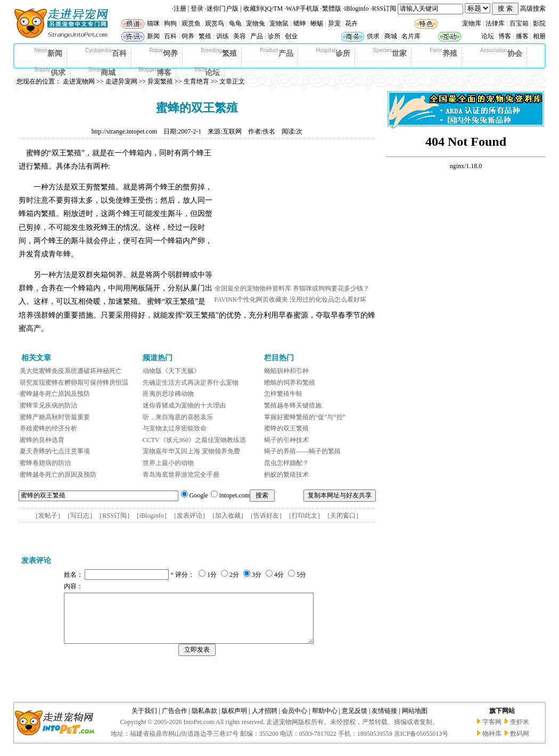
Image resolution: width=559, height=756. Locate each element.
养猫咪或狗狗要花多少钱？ (331, 288)
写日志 (80, 516)
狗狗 (170, 23)
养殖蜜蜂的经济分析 (48, 428)
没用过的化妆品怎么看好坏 (328, 300)
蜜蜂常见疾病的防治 (48, 405)
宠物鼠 (279, 23)
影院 (539, 23)
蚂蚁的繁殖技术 (286, 475)
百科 (170, 36)
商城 (391, 36)
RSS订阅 (384, 9)
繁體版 (332, 9)
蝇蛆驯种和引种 (286, 371)
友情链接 (384, 720)
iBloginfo (357, 9)
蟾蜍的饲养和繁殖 (290, 383)
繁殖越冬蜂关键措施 (293, 405)
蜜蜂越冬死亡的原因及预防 (58, 475)
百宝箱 (519, 23)
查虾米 (520, 732)
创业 (291, 36)
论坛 (488, 36)
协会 (501, 53)
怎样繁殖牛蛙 (283, 394)
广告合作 (175, 720)
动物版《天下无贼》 (171, 371)
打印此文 (305, 516)
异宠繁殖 (160, 81)
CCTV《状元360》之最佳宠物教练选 (194, 440)
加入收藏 (228, 516)
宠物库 (472, 23)
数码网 (520, 743)
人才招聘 (265, 720)
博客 (505, 36)
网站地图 (415, 720)
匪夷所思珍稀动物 (168, 394)
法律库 (495, 23)
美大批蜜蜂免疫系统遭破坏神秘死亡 (71, 371)
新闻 (153, 36)
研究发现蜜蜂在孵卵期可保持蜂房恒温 (74, 383)
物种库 (492, 743)
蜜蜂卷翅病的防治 (45, 463)
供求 (373, 36)
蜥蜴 (317, 23)
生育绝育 (196, 81)
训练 (223, 36)
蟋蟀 (300, 23)
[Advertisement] (294, 214)
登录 (197, 9)
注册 (180, 9)
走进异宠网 (121, 81)
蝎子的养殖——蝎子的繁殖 (302, 451)
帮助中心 (325, 720)
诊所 (274, 36)
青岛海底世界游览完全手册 (181, 475)
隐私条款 (204, 720)
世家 (390, 53)
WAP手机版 (302, 9)
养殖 (443, 53)
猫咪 (153, 23)
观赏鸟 (215, 23)
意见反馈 (355, 720)
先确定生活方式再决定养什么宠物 (191, 383)
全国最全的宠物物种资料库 (253, 288)
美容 (240, 36)
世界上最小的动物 (168, 463)
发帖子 (48, 516)
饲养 (188, 36)
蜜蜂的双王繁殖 (286, 428)
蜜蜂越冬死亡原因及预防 (55, 394)
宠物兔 (256, 23)
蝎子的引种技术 (286, 440)
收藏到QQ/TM (263, 9)
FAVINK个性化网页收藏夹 (252, 300)
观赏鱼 (191, 23)
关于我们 (144, 720)
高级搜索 (533, 9)
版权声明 (234, 720)
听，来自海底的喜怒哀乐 (178, 417)
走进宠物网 (79, 81)
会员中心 (294, 720)
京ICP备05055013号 (421, 743)
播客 (522, 36)
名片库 (411, 36)
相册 (539, 36)
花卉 (351, 23)
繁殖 (205, 36)
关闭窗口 (343, 516)
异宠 (334, 23)
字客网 (492, 732)
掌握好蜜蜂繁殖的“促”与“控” (305, 417)
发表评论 (190, 516)
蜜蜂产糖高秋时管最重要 (55, 417)
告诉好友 (266, 516)
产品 (257, 36)
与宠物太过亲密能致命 (175, 428)
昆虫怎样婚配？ (286, 463)
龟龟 (235, 23)
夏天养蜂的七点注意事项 (55, 451)
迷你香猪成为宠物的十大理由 (184, 405)
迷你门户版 (223, 9)
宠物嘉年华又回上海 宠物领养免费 (191, 451)
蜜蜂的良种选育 (42, 440)
